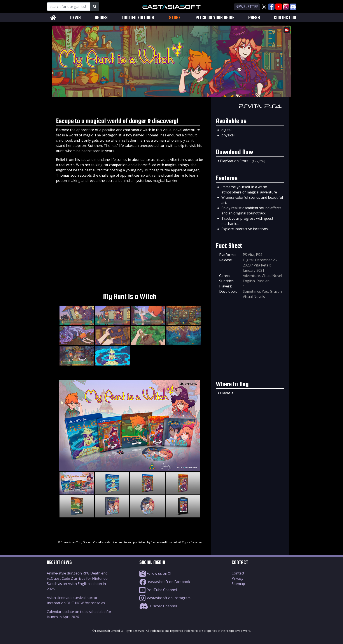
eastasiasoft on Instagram (165, 598)
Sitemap (238, 584)
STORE (175, 17)
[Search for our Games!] (69, 7)
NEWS (75, 18)
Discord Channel (158, 606)
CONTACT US (285, 18)
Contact (238, 573)
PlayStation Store (234, 161)
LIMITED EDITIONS (138, 18)
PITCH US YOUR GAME (215, 18)
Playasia (227, 393)
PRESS (254, 18)
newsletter (247, 7)
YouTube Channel (158, 590)
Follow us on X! (155, 573)
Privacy (237, 578)
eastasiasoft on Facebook (165, 582)
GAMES (101, 18)
